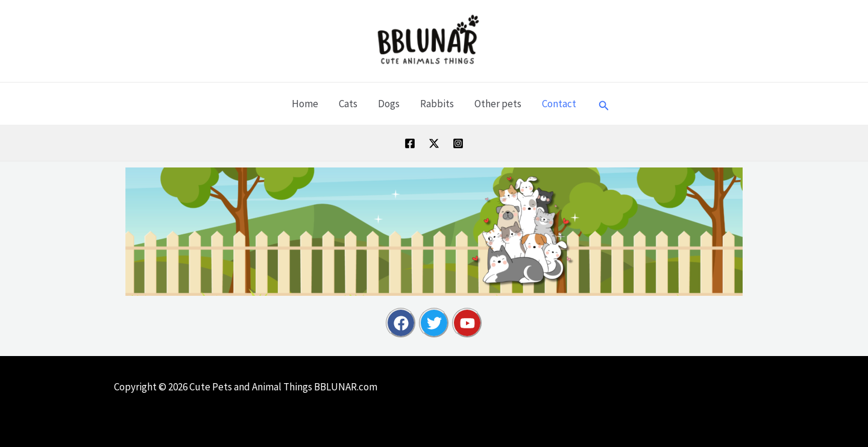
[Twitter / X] (434, 143)
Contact (559, 104)
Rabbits (437, 104)
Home (305, 104)
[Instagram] (458, 143)
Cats (348, 104)
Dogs (389, 104)
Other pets (498, 104)
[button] (604, 104)
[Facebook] (410, 143)
